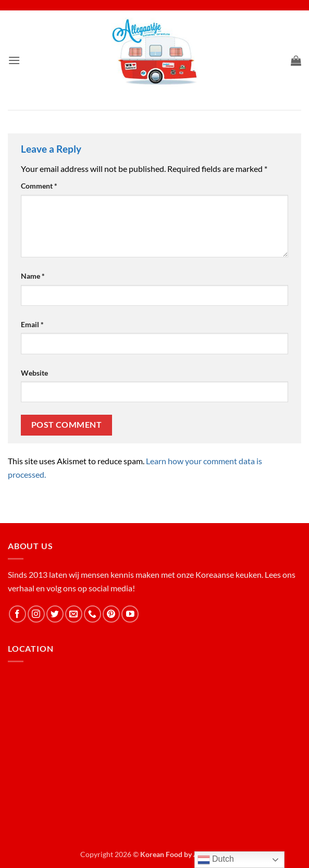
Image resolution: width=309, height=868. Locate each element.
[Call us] (92, 614)
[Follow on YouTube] (130, 614)
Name (33, 276)
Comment (39, 186)
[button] (14, 60)
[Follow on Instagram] (36, 614)
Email (32, 324)
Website (34, 373)
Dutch (216, 860)
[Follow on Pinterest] (111, 614)
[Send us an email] (74, 614)
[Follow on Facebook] (17, 614)
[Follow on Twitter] (55, 614)
